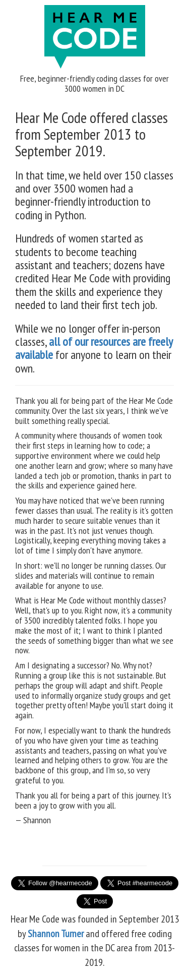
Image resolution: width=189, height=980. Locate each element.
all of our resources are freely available (94, 348)
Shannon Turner (57, 934)
